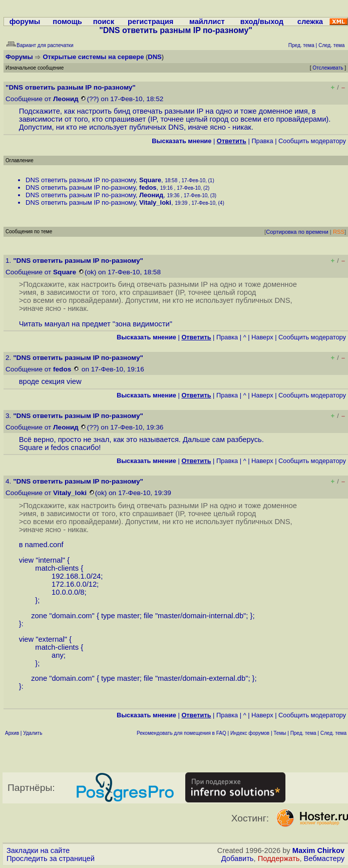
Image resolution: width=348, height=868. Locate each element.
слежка (310, 22)
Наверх (262, 337)
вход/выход (262, 22)
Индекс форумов (250, 733)
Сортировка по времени (297, 232)
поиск (104, 22)
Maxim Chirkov (318, 850)
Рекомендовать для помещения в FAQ (182, 733)
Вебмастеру (324, 858)
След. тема (333, 733)
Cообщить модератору (312, 141)
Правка (262, 141)
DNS (154, 57)
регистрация (150, 22)
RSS (339, 232)
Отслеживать (328, 68)
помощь (67, 22)
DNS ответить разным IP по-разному (81, 180)
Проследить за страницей (51, 858)
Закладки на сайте (38, 850)
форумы (25, 22)
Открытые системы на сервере (94, 57)
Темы (280, 733)
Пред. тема (303, 733)
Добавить (238, 858)
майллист (207, 22)
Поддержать (279, 858)
